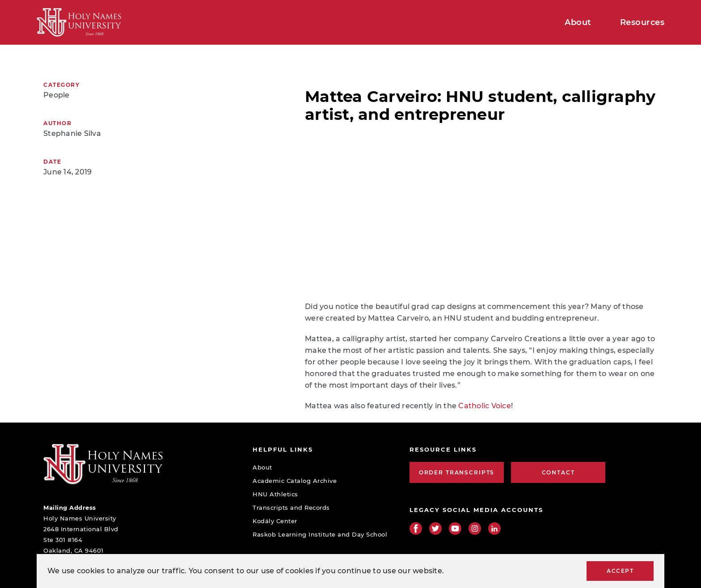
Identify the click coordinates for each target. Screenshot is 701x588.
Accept (620, 571)
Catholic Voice (485, 406)
